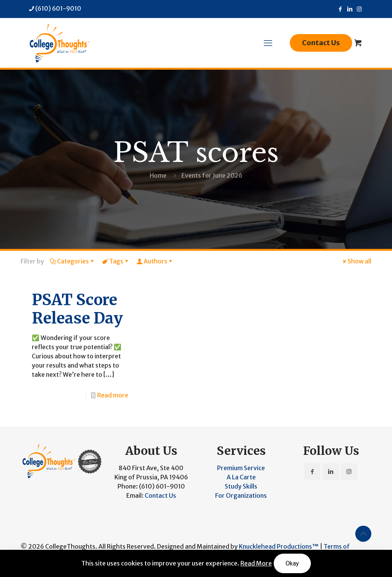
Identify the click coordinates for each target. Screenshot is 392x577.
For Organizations (241, 495)
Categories (72, 261)
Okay (292, 563)
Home (158, 175)
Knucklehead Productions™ (279, 546)
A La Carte (241, 477)
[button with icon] (312, 472)
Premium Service (241, 468)
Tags (116, 261)
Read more (113, 395)
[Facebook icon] (340, 9)
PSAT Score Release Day (77, 309)
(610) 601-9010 (162, 486)
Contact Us (321, 43)
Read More (256, 563)
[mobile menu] (268, 43)
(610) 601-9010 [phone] (58, 8)
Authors (155, 261)
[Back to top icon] (363, 534)
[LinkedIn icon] (350, 9)
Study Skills (241, 486)
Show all (356, 261)
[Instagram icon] (359, 9)
